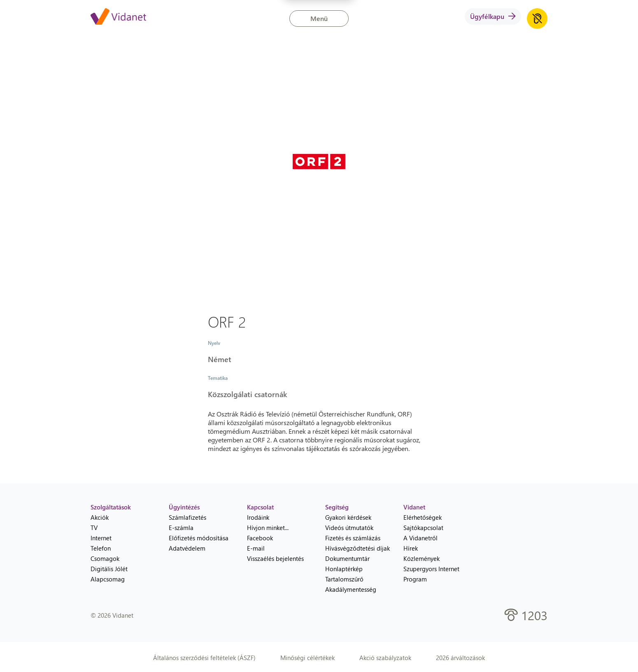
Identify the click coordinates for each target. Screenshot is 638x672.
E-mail (256, 548)
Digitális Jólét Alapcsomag (109, 574)
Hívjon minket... (268, 528)
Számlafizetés (187, 517)
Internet (101, 538)
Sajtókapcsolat (423, 528)
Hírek (411, 548)
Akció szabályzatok (385, 658)
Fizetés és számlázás (353, 538)
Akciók (100, 517)
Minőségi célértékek (307, 658)
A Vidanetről (420, 538)
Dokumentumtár (347, 558)
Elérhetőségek (423, 517)
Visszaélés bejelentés (275, 558)
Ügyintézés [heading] (184, 507)
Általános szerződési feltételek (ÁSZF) (204, 658)
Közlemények (421, 558)
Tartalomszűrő (344, 579)
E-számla (181, 528)
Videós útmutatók (349, 528)
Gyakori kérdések (348, 517)
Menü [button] (319, 18)
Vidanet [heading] (414, 507)
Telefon (101, 548)
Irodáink (258, 517)
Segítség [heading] (337, 507)
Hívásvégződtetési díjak (357, 548)
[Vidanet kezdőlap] (118, 17)
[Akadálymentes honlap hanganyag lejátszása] (537, 19)
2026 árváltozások (460, 658)
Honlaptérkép (344, 569)
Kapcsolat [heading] (260, 507)
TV (94, 528)
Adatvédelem (187, 548)
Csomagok (105, 558)
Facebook (260, 538)
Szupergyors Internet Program (431, 574)
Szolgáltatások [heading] (111, 507)
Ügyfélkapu (493, 16)
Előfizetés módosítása (199, 538)
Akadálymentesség (351, 589)
